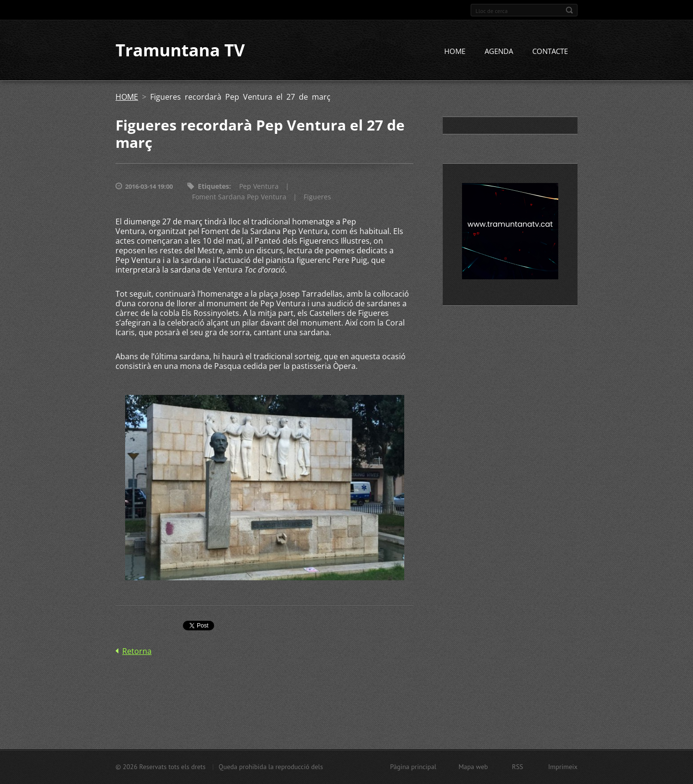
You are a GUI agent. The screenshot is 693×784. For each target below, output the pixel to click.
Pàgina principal (413, 767)
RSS (518, 767)
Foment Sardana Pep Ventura (239, 197)
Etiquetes (213, 187)
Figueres (317, 197)
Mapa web (473, 767)
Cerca (569, 10)
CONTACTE (550, 52)
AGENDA (499, 52)
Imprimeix (563, 767)
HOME (455, 52)
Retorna (137, 651)
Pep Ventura (259, 187)
